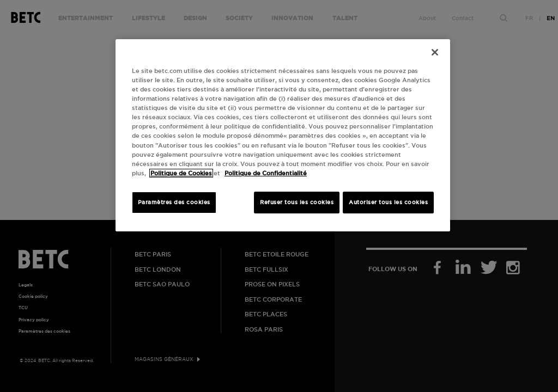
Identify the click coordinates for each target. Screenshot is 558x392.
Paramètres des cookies (174, 202)
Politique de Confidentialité (266, 173)
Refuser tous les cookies (297, 202)
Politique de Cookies (181, 173)
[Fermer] (435, 52)
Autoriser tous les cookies (388, 202)
